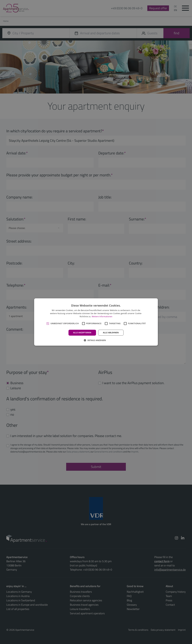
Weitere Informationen (102, 317)
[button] (96, 340)
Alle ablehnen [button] (111, 333)
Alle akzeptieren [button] (82, 333)
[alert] (96, 322)
